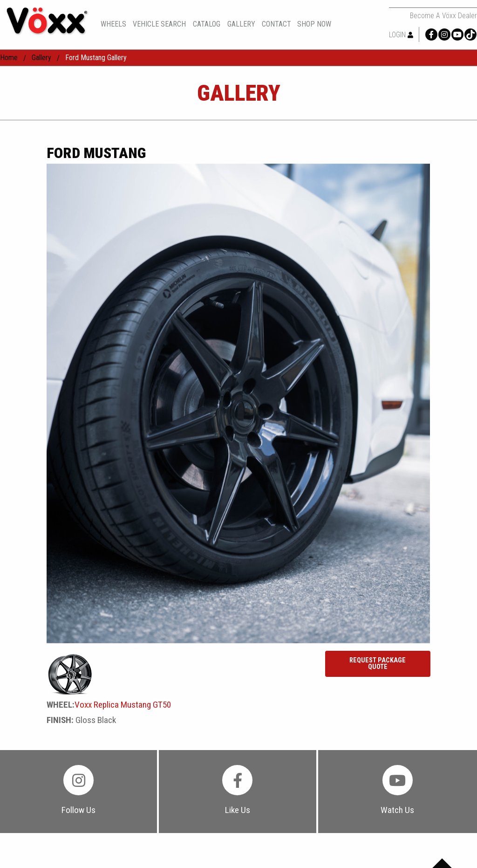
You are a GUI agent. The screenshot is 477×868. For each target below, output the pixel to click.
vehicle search (159, 24)
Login (401, 35)
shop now (314, 24)
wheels (113, 24)
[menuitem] (117, 24)
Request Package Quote (378, 664)
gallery (241, 24)
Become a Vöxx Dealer (443, 16)
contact (276, 24)
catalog (207, 24)
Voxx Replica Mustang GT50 (123, 705)
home (9, 58)
